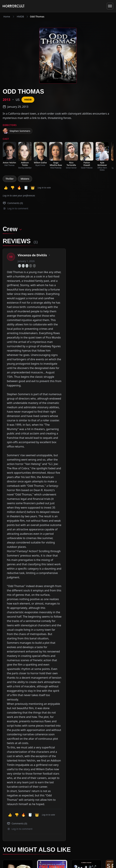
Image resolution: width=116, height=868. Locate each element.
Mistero (25, 179)
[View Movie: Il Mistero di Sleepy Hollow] (18, 635)
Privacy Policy (70, 854)
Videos (48, 817)
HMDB (28, 100)
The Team (69, 817)
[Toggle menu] (110, 6)
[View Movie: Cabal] (86, 635)
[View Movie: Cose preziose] (52, 635)
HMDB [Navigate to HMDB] (20, 17)
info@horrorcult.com (28, 822)
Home (6, 817)
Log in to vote (44, 188)
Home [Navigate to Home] (7, 17)
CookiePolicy (85, 854)
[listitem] (9, 154)
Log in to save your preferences (19, 195)
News (15, 817)
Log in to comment (16, 208)
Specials (25, 817)
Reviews (37, 817)
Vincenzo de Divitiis (32, 255)
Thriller (10, 179)
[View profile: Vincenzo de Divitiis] (11, 257)
